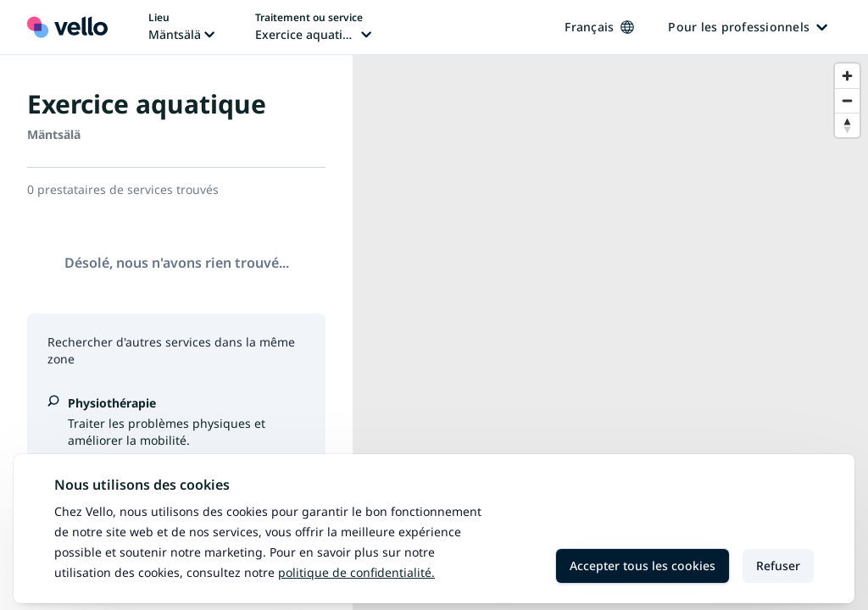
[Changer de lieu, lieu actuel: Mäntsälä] (181, 27)
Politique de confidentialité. (356, 572)
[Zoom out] (847, 100)
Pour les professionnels (748, 27)
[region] (610, 333)
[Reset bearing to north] (847, 125)
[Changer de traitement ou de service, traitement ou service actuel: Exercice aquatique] (313, 27)
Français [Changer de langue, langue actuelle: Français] (599, 27)
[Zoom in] (847, 76)
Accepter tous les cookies (643, 566)
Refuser (778, 566)
